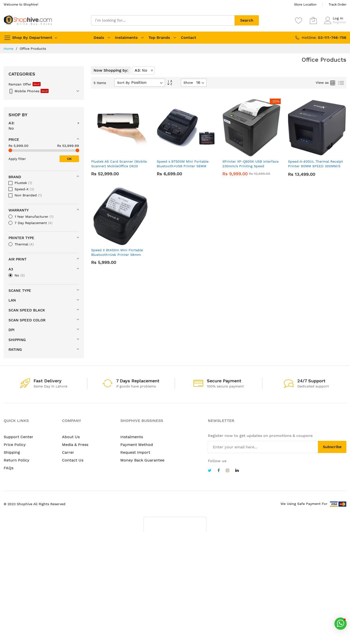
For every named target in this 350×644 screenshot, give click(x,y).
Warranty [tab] (19, 210)
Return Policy (17, 460)
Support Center (18, 437)
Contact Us (73, 460)
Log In (338, 18)
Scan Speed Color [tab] (27, 320)
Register (340, 22)
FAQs (9, 468)
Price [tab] (14, 140)
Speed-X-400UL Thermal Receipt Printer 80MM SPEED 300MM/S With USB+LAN (315, 166)
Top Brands (159, 38)
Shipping (12, 452)
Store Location (305, 4)
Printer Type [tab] (21, 238)
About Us (71, 437)
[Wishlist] (299, 20)
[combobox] (163, 20)
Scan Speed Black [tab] (27, 310)
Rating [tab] (15, 350)
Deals (99, 38)
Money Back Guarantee (142, 460)
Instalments (126, 38)
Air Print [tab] (17, 259)
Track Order (337, 4)
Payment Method (137, 445)
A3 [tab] (11, 269)
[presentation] (175, 524)
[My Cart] (313, 20)
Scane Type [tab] (20, 291)
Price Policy (15, 445)
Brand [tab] (15, 177)
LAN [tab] (12, 300)
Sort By (123, 83)
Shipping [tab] (17, 340)
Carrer (68, 452)
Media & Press (75, 445)
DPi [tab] (12, 330)
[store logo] (28, 20)
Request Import (135, 452)
